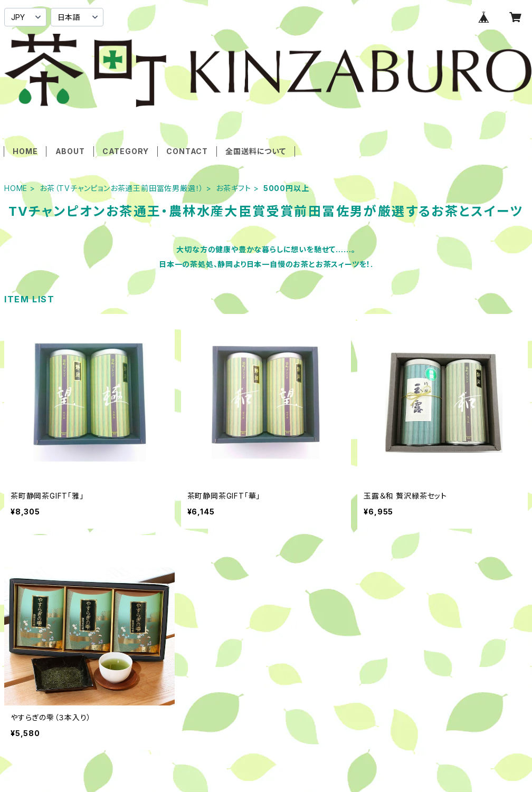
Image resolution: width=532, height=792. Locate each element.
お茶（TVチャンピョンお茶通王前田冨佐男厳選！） (122, 188)
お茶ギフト (234, 188)
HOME (25, 151)
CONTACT (187, 151)
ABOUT (70, 151)
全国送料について (255, 151)
